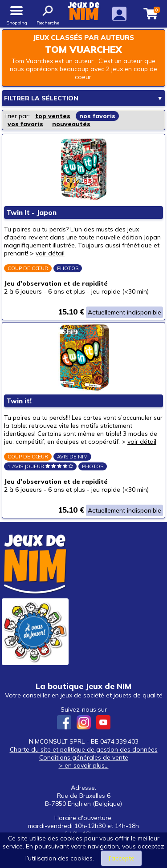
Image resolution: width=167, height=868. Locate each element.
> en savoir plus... (84, 765)
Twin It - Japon (31, 213)
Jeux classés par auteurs (83, 38)
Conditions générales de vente (84, 757)
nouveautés (71, 124)
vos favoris (25, 124)
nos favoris (97, 116)
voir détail (50, 253)
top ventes (53, 116)
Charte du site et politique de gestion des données (84, 749)
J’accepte (121, 858)
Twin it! (19, 401)
